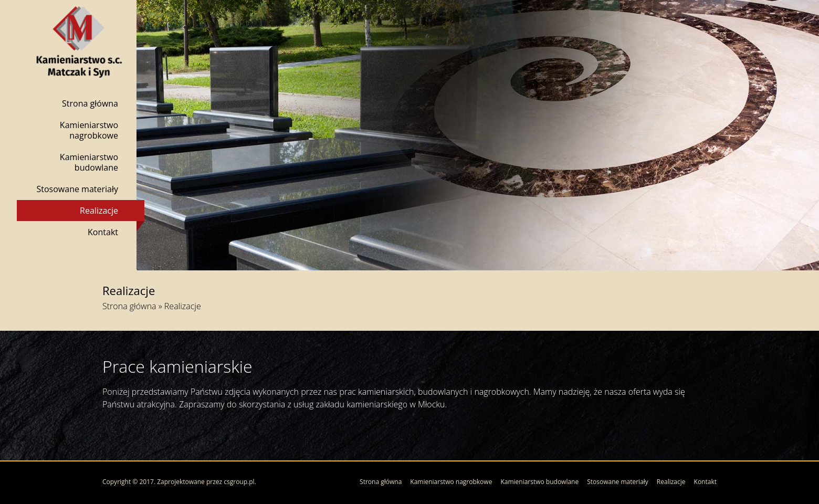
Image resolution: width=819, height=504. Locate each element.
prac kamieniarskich (376, 392)
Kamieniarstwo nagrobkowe (89, 130)
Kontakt (103, 232)
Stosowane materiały (77, 189)
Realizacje (99, 211)
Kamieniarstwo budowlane (89, 162)
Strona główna (90, 103)
